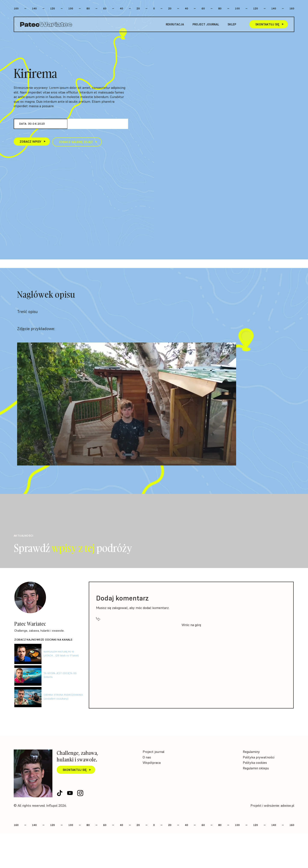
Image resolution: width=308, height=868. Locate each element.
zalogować (120, 608)
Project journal (206, 24)
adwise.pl (287, 805)
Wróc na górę (191, 625)
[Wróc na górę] (98, 619)
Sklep (232, 24)
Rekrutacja (175, 24)
